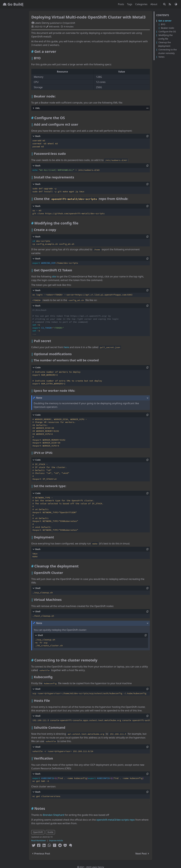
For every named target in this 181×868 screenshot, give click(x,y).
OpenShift (69, 23)
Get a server (165, 21)
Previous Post (41, 854)
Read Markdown (39, 840)
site (54, 276)
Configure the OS (167, 32)
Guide (50, 832)
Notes (161, 57)
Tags (130, 4)
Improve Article (56, 840)
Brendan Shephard (54, 815)
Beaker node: (168, 28)
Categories (142, 4)
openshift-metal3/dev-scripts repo (116, 820)
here (66, 347)
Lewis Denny (40, 23)
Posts (121, 4)
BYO (163, 24)
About (154, 4)
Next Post (143, 854)
